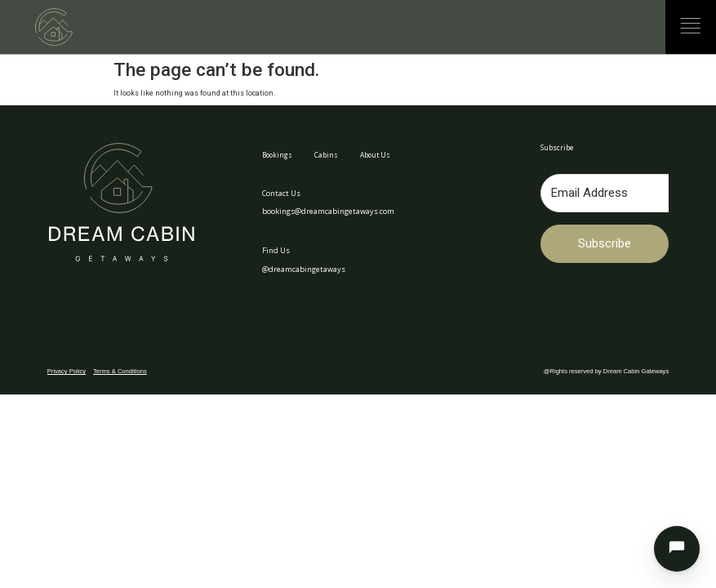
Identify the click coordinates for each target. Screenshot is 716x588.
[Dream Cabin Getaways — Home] (53, 27)
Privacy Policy (67, 371)
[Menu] (691, 25)
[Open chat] (677, 549)
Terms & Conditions (120, 371)
